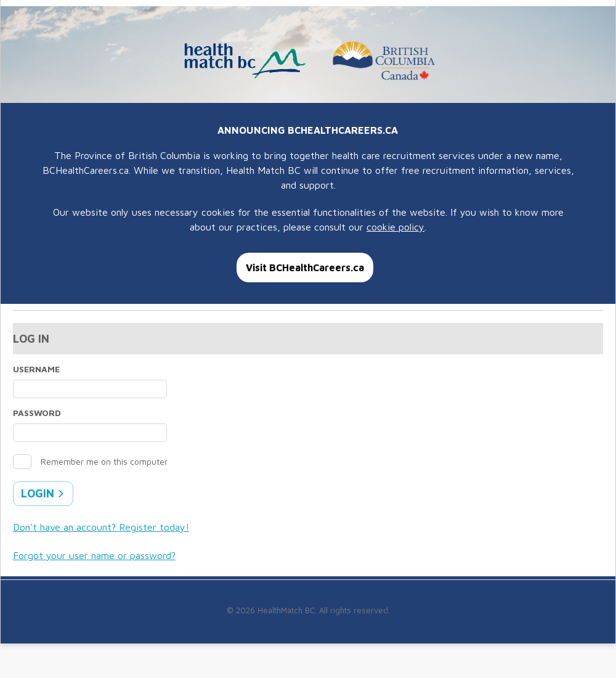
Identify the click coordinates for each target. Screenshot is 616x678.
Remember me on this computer (104, 461)
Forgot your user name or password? (94, 555)
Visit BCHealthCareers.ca (305, 268)
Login (43, 493)
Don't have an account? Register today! (101, 527)
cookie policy (395, 227)
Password (37, 413)
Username (36, 369)
